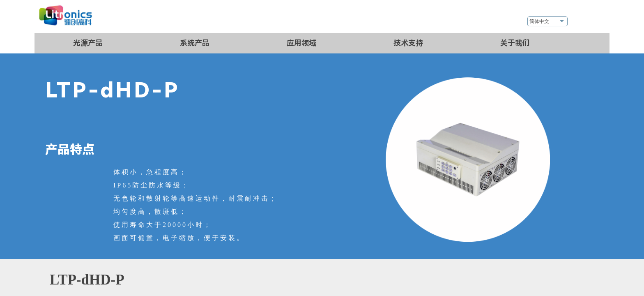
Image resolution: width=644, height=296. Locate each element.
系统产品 (195, 43)
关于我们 (515, 43)
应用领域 (301, 43)
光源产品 (88, 43)
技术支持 (408, 43)
